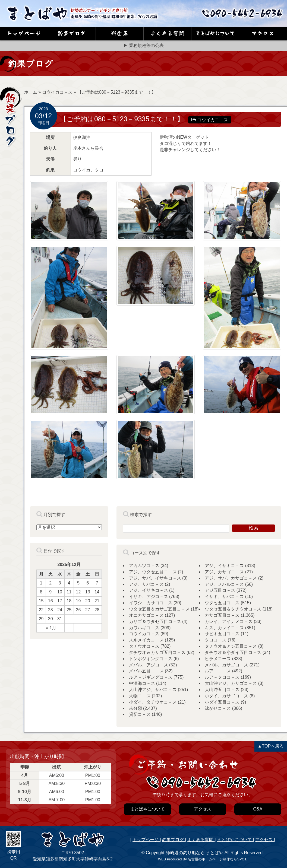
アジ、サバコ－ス (146, 584)
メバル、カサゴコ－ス (226, 665)
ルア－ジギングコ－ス (151, 677)
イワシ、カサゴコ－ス (151, 603)
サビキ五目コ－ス (222, 634)
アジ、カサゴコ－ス (224, 572)
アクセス (264, 840)
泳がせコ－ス (218, 708)
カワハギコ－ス (144, 628)
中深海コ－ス (142, 683)
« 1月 (51, 628)
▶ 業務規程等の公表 (143, 45)
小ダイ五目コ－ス (222, 702)
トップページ (146, 840)
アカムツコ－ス (144, 566)
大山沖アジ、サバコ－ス (153, 690)
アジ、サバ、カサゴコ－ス (231, 578)
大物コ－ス (140, 696)
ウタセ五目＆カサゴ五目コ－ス (159, 609)
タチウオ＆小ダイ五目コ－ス (233, 652)
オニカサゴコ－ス (146, 615)
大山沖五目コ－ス (222, 690)
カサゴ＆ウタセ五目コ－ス (155, 621)
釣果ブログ (174, 840)
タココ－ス (216, 640)
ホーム (31, 92)
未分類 (135, 708)
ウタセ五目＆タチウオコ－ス (233, 609)
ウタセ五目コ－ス (222, 603)
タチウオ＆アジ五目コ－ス (231, 646)
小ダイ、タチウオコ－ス (153, 702)
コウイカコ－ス (57, 92)
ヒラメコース (218, 659)
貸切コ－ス (140, 714)
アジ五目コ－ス (220, 590)
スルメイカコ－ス (146, 640)
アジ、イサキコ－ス (224, 566)
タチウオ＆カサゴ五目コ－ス (157, 652)
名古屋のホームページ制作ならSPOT (217, 859)
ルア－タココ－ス (222, 677)
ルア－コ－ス (218, 671)
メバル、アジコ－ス (149, 665)
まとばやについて (235, 840)
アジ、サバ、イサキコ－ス (155, 578)
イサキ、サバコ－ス (224, 597)
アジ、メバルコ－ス (224, 584)
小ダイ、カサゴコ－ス (226, 696)
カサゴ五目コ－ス (222, 615)
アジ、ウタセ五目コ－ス (153, 572)
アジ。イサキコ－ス (149, 590)
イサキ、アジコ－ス (149, 597)
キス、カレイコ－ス (224, 628)
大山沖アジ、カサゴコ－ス (231, 683)
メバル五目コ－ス (146, 671)
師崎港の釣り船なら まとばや (194, 853)
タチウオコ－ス (144, 646)
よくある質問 (201, 840)
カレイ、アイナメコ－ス (229, 621)
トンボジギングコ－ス (151, 659)
